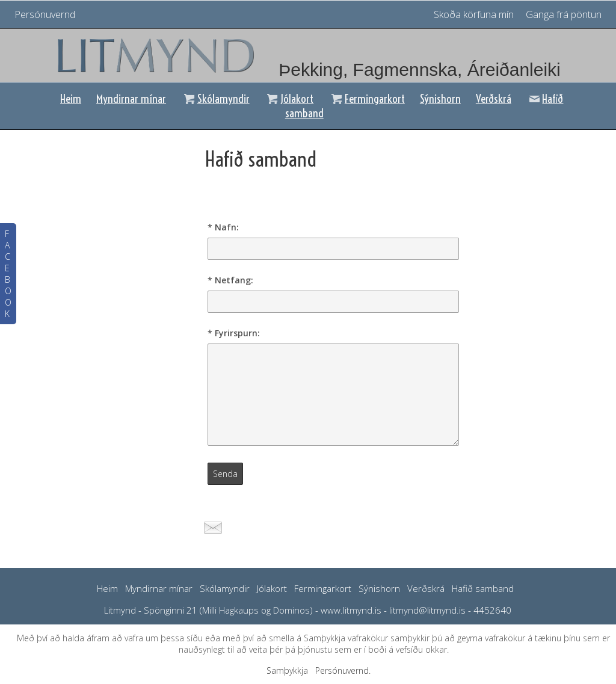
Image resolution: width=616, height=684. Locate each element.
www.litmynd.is (351, 610)
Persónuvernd (45, 14)
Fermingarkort (367, 99)
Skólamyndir (215, 99)
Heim (71, 99)
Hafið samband (483, 588)
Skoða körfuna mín (475, 14)
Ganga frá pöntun (564, 14)
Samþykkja (287, 670)
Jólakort (289, 99)
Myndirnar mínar (131, 99)
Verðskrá (494, 99)
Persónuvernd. (343, 670)
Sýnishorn (440, 99)
